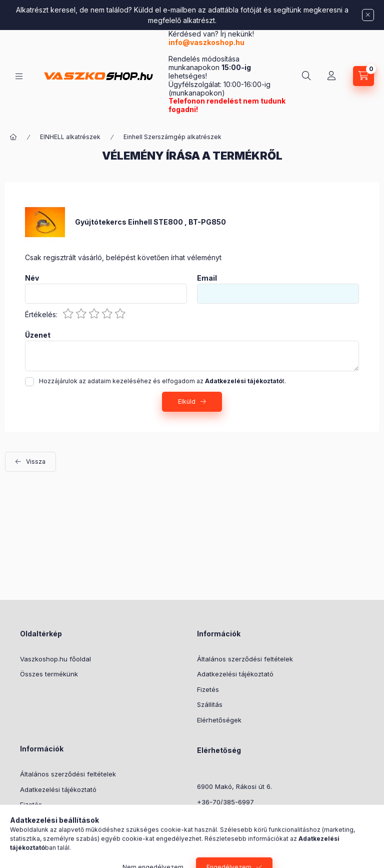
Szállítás (210, 704)
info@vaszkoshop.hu (207, 42)
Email (207, 278)
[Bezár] (368, 15)
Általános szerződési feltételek (245, 659)
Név (32, 278)
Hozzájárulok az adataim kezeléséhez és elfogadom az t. (162, 381)
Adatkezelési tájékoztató (235, 674)
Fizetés (208, 689)
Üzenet (38, 335)
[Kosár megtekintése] (363, 76)
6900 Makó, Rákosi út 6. (234, 786)
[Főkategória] (13, 137)
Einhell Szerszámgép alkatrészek (172, 137)
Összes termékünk (49, 674)
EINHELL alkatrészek (70, 137)
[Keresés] (306, 76)
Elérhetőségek (219, 720)
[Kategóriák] (19, 76)
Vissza (36, 462)
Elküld (187, 401)
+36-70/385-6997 (225, 802)
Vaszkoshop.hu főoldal (55, 659)
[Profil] (331, 76)
